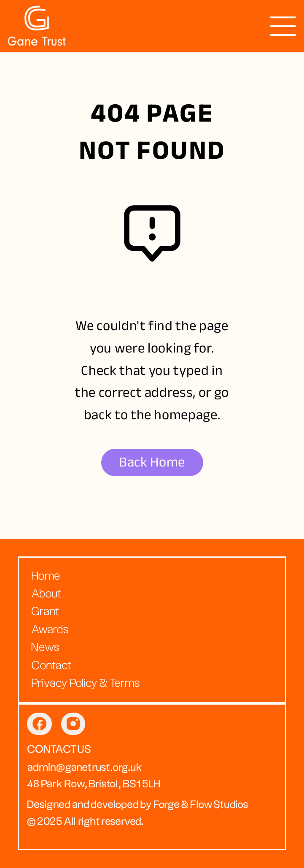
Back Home (152, 462)
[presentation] (283, 26)
